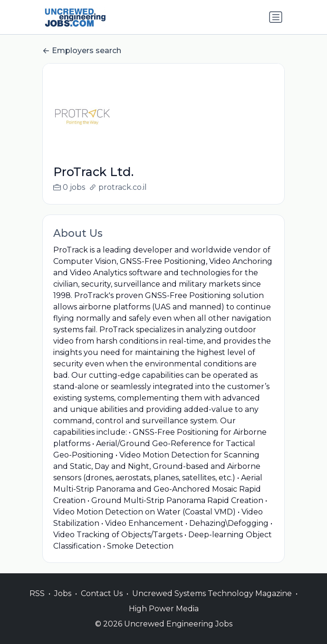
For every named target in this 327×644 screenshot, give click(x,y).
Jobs (63, 593)
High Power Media (164, 609)
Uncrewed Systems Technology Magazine (212, 593)
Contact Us (102, 593)
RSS (37, 593)
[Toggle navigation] (276, 17)
